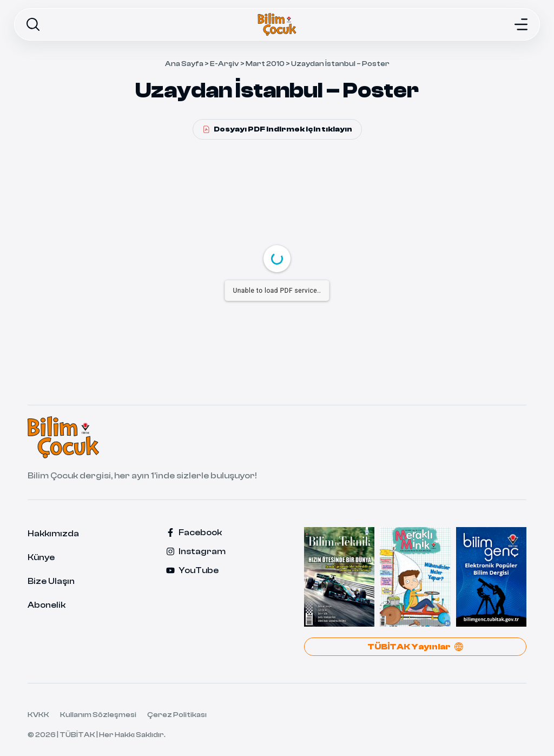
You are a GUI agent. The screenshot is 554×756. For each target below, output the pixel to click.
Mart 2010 (265, 64)
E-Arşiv (225, 64)
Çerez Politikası (177, 715)
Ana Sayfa (184, 64)
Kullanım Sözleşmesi (98, 715)
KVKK (38, 715)
